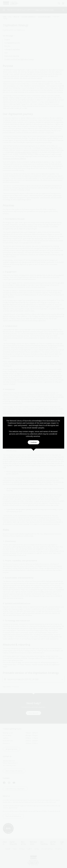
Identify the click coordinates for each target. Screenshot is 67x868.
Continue (34, 442)
